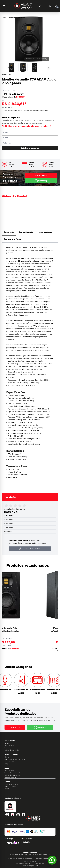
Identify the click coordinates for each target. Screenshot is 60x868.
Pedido (7, 743)
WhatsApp (41, 181)
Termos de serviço (11, 748)
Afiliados (7, 789)
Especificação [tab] (26, 232)
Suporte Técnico (10, 786)
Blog (6, 764)
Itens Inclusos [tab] (45, 232)
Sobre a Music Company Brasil (15, 759)
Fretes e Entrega (10, 777)
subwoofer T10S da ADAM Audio (21, 345)
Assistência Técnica (11, 784)
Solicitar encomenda (30, 148)
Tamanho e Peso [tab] (12, 239)
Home (4, 18)
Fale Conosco (9, 746)
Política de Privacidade (12, 775)
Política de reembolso (12, 750)
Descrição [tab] (9, 232)
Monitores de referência (16, 18)
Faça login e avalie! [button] (30, 549)
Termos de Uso (10, 761)
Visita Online (41, 175)
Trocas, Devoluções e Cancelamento (17, 773)
